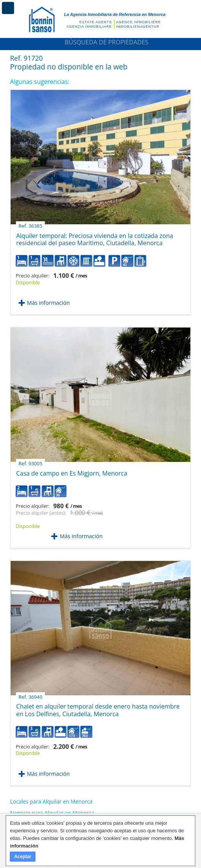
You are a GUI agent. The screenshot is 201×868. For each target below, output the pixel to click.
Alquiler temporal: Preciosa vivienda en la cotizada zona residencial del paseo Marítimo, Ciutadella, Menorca (94, 236)
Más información (48, 303)
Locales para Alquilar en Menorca (51, 801)
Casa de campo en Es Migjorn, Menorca (71, 470)
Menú (8, 8)
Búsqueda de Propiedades (100, 42)
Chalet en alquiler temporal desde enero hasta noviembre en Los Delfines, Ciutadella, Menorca (98, 707)
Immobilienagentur (138, 27)
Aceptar (23, 857)
